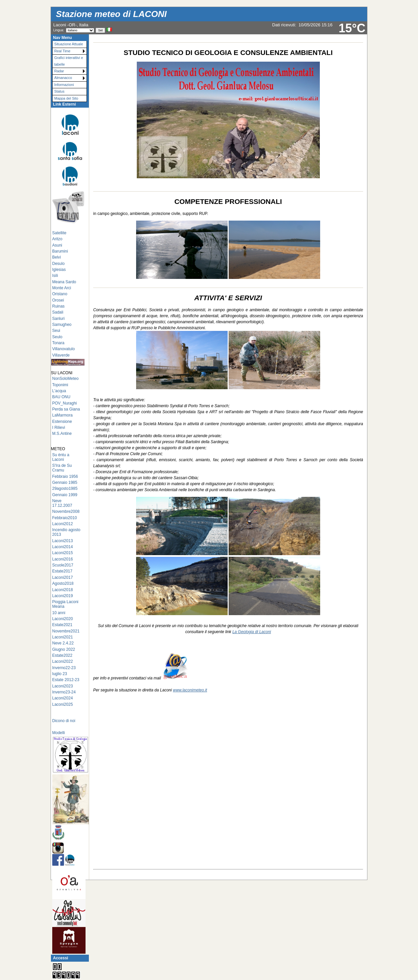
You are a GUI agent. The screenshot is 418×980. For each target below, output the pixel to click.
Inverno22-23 (64, 668)
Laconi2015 (63, 553)
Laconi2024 (63, 698)
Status (59, 91)
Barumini (60, 251)
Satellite (59, 233)
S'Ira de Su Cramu (62, 468)
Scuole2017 (63, 565)
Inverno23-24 (64, 692)
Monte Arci (62, 288)
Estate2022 (62, 655)
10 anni (59, 613)
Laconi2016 (63, 559)
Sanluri (58, 319)
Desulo (58, 264)
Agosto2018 (63, 583)
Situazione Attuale (69, 44)
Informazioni (64, 85)
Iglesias (59, 270)
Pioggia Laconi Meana (65, 604)
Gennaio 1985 (65, 483)
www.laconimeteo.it (190, 690)
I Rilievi (59, 428)
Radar (59, 71)
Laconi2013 (63, 541)
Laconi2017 (63, 577)
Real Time (62, 51)
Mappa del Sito (66, 98)
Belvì (57, 257)
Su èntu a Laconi (61, 457)
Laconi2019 (63, 596)
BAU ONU (61, 397)
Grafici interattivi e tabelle (69, 61)
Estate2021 (62, 625)
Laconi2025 (63, 704)
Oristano (60, 294)
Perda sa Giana (66, 409)
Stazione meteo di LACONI (111, 14)
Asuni (57, 245)
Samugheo (62, 325)
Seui (56, 331)
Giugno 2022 (64, 649)
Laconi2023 (63, 686)
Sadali (58, 312)
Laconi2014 (63, 547)
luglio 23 (60, 674)
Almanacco (63, 78)
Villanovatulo (64, 349)
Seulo (57, 337)
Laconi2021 (63, 637)
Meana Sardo (64, 282)
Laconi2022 (63, 661)
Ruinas (58, 306)
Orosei (58, 300)
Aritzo (57, 239)
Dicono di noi (64, 721)
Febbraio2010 (65, 518)
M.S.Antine (62, 434)
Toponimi (60, 385)
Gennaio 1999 (65, 495)
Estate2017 (62, 571)
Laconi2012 (63, 524)
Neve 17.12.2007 (62, 503)
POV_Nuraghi (65, 403)
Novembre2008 (66, 511)
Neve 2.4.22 (63, 643)
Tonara (58, 343)
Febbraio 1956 (65, 477)
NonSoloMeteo (65, 379)
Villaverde (61, 355)
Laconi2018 (63, 590)
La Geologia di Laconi (252, 632)
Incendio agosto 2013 (66, 532)
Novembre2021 (66, 631)
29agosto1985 (65, 489)
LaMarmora (62, 415)
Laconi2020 (63, 619)
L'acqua (59, 391)
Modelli (59, 733)
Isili (55, 276)
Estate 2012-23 (66, 680)
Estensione (62, 422)
